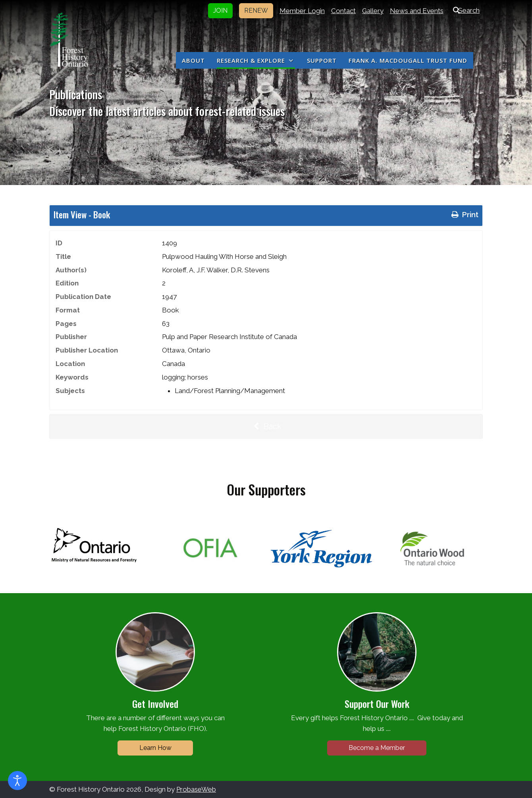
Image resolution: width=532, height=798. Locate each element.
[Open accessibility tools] (17, 781)
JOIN (220, 11)
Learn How (155, 748)
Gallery (373, 11)
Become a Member (377, 748)
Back (266, 426)
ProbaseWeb (196, 789)
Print (464, 214)
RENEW (256, 11)
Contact (343, 11)
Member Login (302, 11)
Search (465, 10)
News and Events (417, 11)
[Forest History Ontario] (69, 40)
